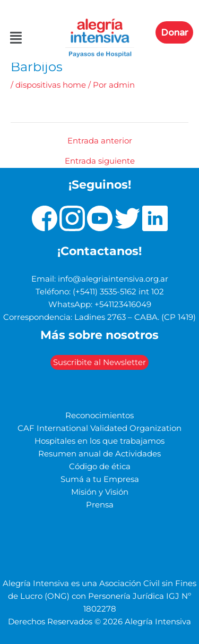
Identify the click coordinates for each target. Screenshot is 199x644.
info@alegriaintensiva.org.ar (113, 279)
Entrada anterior (100, 141)
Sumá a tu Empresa (100, 479)
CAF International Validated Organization (99, 428)
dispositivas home (51, 85)
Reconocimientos (99, 416)
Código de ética (100, 467)
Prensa (100, 505)
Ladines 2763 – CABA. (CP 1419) (135, 317)
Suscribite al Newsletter (99, 362)
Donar (174, 32)
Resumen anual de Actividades (99, 454)
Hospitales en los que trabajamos (99, 441)
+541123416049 (123, 304)
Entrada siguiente (100, 161)
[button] (10, 38)
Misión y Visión (100, 492)
